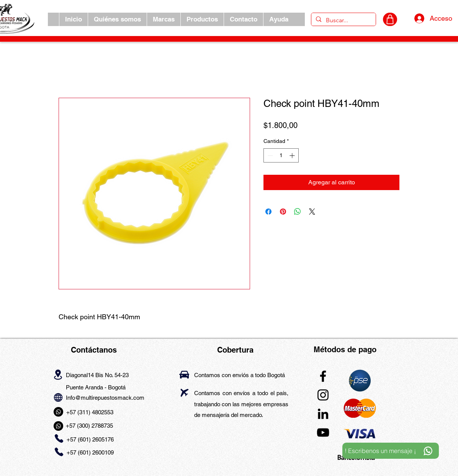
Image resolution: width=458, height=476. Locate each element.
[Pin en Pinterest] (283, 212)
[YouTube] (323, 433)
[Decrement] (269, 155)
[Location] (58, 374)
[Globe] (58, 397)
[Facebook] (323, 376)
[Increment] (293, 155)
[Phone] (59, 439)
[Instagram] (323, 395)
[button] (164, 19)
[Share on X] (312, 212)
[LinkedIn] (323, 414)
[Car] (184, 375)
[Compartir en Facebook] (268, 212)
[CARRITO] (390, 19)
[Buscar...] (343, 20)
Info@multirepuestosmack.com (105, 398)
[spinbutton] (281, 155)
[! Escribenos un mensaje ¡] (391, 451)
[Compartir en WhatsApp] (298, 212)
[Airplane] (184, 393)
